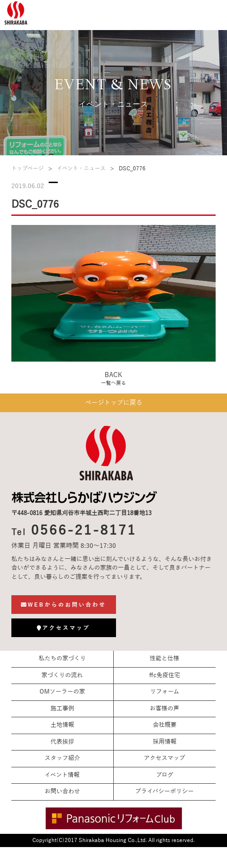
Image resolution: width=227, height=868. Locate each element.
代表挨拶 (62, 742)
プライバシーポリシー (164, 791)
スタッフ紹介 (62, 758)
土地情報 (62, 725)
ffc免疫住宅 (165, 675)
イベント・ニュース (81, 168)
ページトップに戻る (114, 403)
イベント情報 (62, 775)
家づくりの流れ (62, 675)
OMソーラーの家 (62, 692)
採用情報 (165, 742)
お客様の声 (164, 709)
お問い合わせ (62, 791)
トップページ (28, 168)
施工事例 (62, 709)
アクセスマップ (164, 758)
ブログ (165, 775)
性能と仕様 (164, 659)
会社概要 (165, 725)
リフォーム (165, 692)
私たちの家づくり (62, 659)
